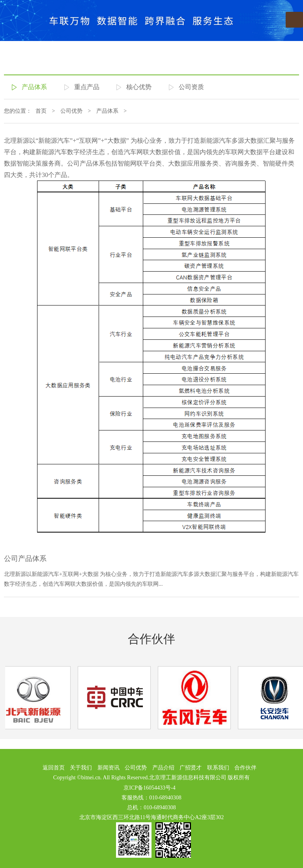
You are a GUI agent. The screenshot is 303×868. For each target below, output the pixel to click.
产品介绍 (163, 768)
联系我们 (218, 768)
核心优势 (139, 87)
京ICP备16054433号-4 (149, 788)
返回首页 (54, 768)
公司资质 (191, 87)
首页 (41, 111)
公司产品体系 (25, 559)
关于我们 (81, 768)
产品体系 (34, 87)
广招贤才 (191, 768)
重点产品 (87, 87)
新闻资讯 (108, 768)
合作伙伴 (151, 639)
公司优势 (71, 111)
